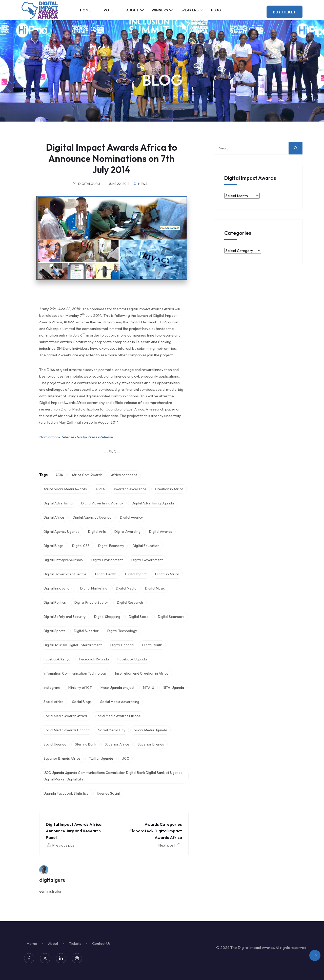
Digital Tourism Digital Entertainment (73, 645)
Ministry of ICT (80, 688)
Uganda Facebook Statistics (66, 793)
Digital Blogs (54, 546)
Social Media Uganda (150, 730)
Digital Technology (122, 631)
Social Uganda (55, 744)
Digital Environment (107, 560)
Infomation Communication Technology (75, 673)
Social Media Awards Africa (65, 716)
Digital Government (147, 560)
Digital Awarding (127, 532)
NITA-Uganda (173, 688)
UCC (125, 758)
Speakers (189, 10)
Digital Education (146, 546)
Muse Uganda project (117, 688)
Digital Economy (111, 546)
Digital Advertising (58, 503)
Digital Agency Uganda (62, 532)
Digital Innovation (58, 588)
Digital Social (139, 617)
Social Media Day (112, 730)
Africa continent (124, 475)
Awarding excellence (130, 489)
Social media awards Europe (118, 716)
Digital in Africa (167, 574)
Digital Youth (152, 645)
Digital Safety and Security (65, 617)
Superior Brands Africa (62, 758)
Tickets (75, 943)
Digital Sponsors (171, 617)
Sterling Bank (86, 744)
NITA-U (149, 688)
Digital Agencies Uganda (92, 517)
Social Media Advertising (120, 702)
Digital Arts (97, 532)
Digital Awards (161, 532)
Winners (160, 10)
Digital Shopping (107, 617)
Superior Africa (117, 744)
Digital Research (130, 602)
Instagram (52, 688)
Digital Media (126, 588)
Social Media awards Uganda (67, 730)
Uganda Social (108, 793)
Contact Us (101, 943)
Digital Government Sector (65, 574)
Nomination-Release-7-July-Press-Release (76, 437)
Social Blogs (82, 702)
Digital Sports (54, 631)
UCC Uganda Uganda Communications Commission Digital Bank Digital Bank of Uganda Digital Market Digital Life (113, 776)
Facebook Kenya (57, 659)
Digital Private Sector (91, 602)
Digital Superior (86, 631)
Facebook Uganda (132, 659)
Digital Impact (136, 574)
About (133, 10)
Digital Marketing (94, 588)
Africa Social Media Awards (65, 489)
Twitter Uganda (101, 758)
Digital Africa (54, 517)
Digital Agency (131, 517)
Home (85, 10)
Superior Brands (151, 744)
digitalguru (89, 184)
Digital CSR (81, 546)
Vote (109, 10)
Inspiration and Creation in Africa (142, 673)
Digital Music (155, 588)
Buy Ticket (285, 12)
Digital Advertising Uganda (153, 503)
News (143, 184)
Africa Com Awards (87, 475)
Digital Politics (55, 602)
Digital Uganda (122, 645)
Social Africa (54, 702)
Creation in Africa (169, 489)
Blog (216, 10)
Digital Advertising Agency (102, 503)
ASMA (100, 489)
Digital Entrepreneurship (63, 560)
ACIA (59, 475)
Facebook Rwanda (94, 659)
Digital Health (106, 574)
